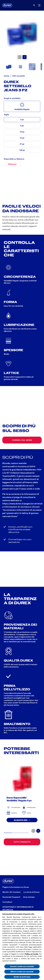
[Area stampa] (29, 897)
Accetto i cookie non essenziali (22, 966)
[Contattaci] (7, 902)
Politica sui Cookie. (32, 954)
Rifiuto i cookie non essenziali (22, 972)
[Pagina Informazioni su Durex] (16, 887)
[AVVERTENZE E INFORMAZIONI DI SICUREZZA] (22, 908)
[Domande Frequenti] (11, 897)
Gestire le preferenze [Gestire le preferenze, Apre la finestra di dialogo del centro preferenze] (22, 977)
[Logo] (7, 5)
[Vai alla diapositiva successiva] (25, 57)
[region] (22, 945)
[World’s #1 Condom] (11, 892)
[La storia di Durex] (32, 892)
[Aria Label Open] (34, 5)
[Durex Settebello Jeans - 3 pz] (12, 164)
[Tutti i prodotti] (22, 842)
